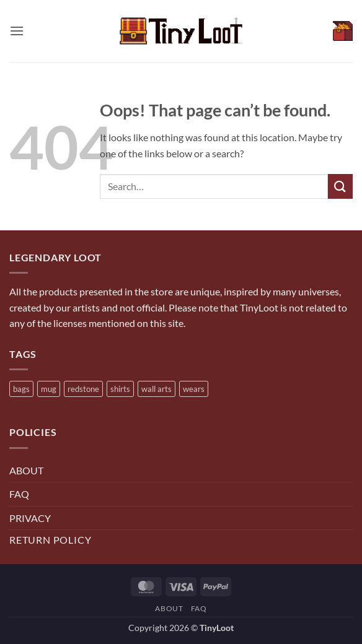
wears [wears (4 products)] (194, 389)
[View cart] (343, 31)
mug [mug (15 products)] (49, 389)
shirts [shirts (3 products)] (120, 389)
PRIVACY (30, 518)
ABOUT (26, 470)
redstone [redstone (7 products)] (83, 389)
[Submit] (340, 186)
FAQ (19, 494)
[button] (17, 31)
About (169, 608)
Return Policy (50, 540)
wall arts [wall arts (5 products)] (157, 389)
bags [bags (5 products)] (21, 389)
